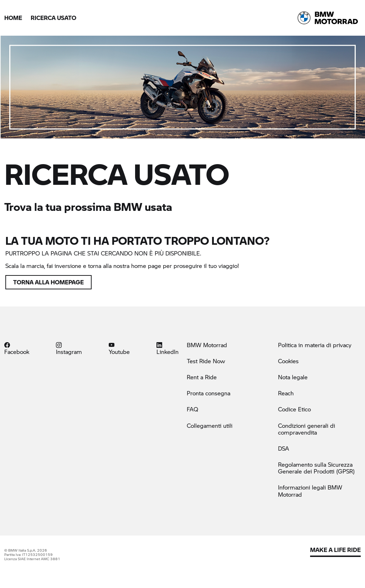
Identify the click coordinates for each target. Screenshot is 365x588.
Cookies (288, 361)
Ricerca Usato (53, 18)
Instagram (69, 348)
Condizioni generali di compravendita (307, 429)
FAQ (192, 409)
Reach (286, 393)
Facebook (17, 348)
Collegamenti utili (210, 425)
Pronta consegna (209, 393)
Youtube (119, 348)
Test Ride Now (206, 361)
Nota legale (293, 377)
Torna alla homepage (48, 282)
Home (13, 18)
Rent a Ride (202, 377)
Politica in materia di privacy (315, 345)
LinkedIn (168, 348)
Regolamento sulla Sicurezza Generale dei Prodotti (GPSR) (316, 468)
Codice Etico (294, 409)
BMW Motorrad (207, 345)
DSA (284, 448)
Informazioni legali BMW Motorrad (310, 491)
